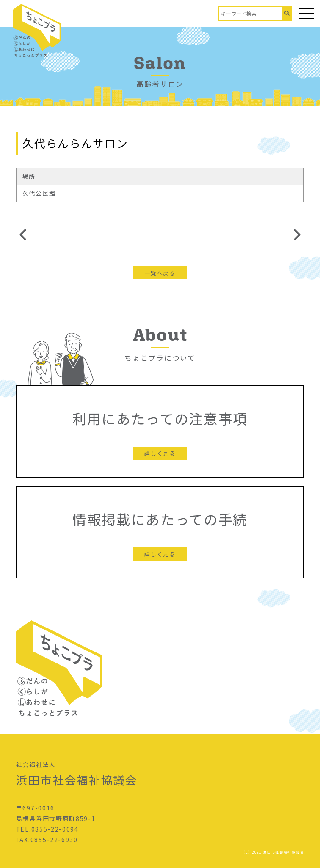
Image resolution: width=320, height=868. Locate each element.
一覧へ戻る (160, 273)
